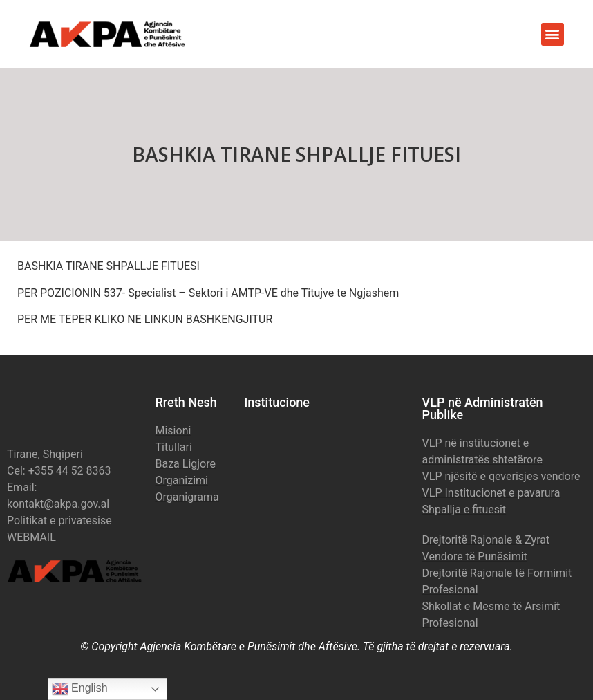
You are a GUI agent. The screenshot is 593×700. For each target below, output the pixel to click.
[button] (553, 34)
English (80, 689)
